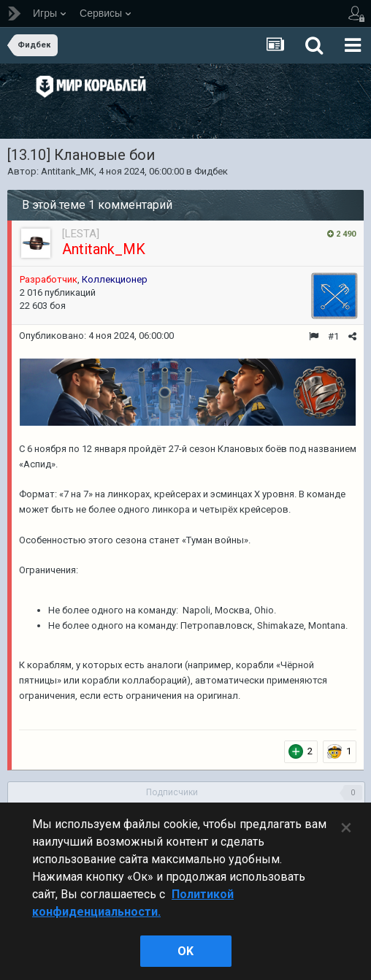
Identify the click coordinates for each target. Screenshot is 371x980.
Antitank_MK (68, 171)
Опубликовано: (96, 336)
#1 (333, 336)
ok (185, 951)
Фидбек (211, 171)
